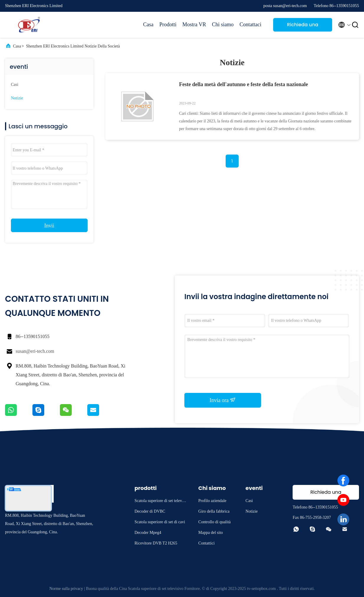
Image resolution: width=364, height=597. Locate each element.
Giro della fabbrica (214, 511)
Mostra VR (194, 24)
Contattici (206, 543)
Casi (15, 85)
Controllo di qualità (214, 522)
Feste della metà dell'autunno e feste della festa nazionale (244, 84)
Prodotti (168, 24)
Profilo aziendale (212, 501)
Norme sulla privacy (66, 589)
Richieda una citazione (303, 26)
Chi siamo (223, 24)
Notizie (17, 98)
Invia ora (223, 400)
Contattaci (250, 24)
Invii (49, 226)
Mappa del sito (210, 533)
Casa (148, 24)
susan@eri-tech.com (35, 351)
